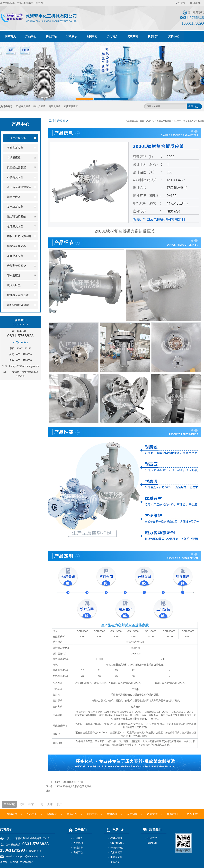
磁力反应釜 (39, 106)
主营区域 (9, 804)
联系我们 (153, 36)
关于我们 (77, 830)
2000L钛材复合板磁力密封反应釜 (189, 121)
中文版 (182, 3)
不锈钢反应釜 (23, 106)
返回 (48, 791)
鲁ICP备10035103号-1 (22, 862)
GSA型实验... (117, 838)
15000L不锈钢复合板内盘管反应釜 (73, 786)
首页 (142, 121)
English (197, 3)
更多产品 (115, 862)
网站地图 (152, 843)
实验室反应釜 (71, 106)
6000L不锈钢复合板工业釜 (69, 782)
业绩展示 (72, 36)
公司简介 (112, 36)
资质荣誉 (133, 36)
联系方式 (152, 838)
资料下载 (173, 36)
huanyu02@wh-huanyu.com (24, 366)
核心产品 (51, 36)
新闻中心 (92, 36)
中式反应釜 (116, 857)
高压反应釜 (55, 106)
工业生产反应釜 (164, 121)
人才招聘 (132, 814)
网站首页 (10, 36)
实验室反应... (117, 852)
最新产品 (72, 814)
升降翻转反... (117, 848)
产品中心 (31, 36)
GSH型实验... (118, 843)
